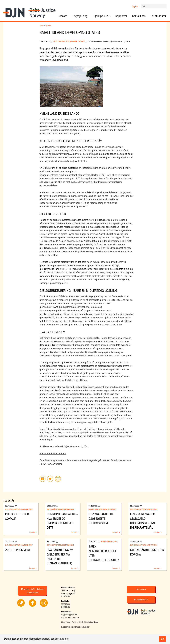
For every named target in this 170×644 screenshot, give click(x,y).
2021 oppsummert (18, 550)
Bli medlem (141, 589)
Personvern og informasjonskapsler (75, 627)
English (135, 6)
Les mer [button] (64, 639)
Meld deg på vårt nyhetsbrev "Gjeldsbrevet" (33, 591)
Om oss (63, 16)
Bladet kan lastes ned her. (53, 454)
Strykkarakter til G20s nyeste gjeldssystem (101, 518)
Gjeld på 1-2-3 (102, 16)
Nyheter (49, 26)
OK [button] (162, 639)
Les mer (32, 532)
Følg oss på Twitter (21, 607)
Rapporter (121, 16)
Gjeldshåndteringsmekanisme (69, 41)
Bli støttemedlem (141, 600)
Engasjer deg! (80, 16)
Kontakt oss (139, 16)
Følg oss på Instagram (44, 607)
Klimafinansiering (109, 542)
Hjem (42, 26)
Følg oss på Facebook (32, 607)
